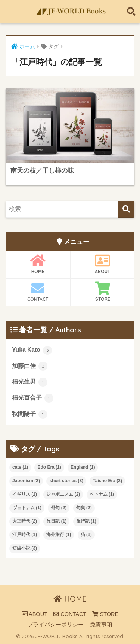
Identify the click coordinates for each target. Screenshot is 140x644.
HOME (38, 264)
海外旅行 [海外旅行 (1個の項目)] (59, 535)
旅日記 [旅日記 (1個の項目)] (56, 521)
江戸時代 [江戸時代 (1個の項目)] (25, 535)
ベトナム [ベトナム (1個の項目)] (102, 494)
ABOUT (103, 264)
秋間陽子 (30, 414)
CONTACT (38, 292)
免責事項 (101, 625)
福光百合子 (33, 398)
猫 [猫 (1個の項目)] (86, 535)
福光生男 (30, 382)
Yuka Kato (32, 350)
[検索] (126, 209)
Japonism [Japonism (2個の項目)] (26, 481)
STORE (103, 292)
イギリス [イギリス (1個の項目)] (25, 494)
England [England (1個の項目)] (83, 467)
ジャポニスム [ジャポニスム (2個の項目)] (63, 494)
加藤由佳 (30, 366)
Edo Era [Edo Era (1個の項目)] (49, 467)
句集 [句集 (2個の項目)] (84, 508)
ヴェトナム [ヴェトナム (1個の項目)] (27, 508)
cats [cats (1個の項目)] (20, 467)
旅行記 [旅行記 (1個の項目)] (86, 521)
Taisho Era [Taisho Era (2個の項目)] (107, 481)
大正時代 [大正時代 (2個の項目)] (25, 521)
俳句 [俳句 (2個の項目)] (59, 508)
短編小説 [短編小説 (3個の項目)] (25, 548)
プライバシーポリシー (56, 625)
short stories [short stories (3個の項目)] (66, 481)
